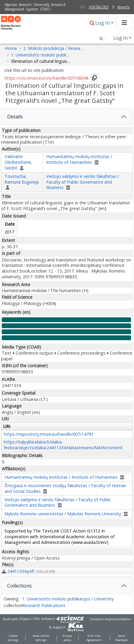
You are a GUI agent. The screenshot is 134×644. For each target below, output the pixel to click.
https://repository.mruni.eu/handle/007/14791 (49, 434)
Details (15, 117)
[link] (28, 571)
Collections (19, 586)
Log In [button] (103, 23)
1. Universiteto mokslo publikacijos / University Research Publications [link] (41, 55)
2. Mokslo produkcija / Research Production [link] (53, 48)
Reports (124, 7)
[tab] (67, 117)
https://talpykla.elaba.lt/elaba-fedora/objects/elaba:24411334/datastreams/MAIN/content (63, 445)
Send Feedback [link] (122, 638)
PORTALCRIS (99, 7)
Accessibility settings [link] (41, 638)
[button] (92, 23)
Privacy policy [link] (67, 638)
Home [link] (11, 48)
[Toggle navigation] (124, 23)
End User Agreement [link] (94, 638)
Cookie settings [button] (13, 638)
